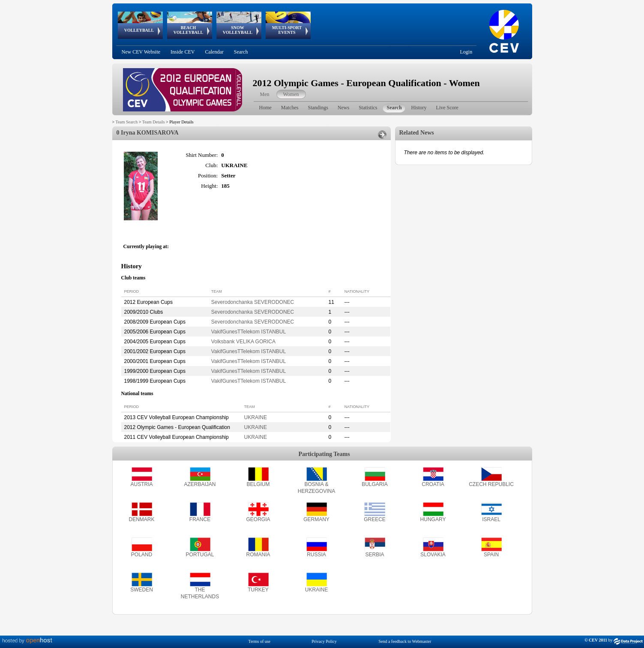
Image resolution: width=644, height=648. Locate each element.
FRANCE (200, 519)
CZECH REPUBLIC (491, 484)
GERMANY (316, 519)
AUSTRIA (141, 484)
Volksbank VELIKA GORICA (243, 342)
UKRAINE (256, 417)
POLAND (142, 555)
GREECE (375, 519)
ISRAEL (491, 519)
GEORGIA (258, 519)
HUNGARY (433, 519)
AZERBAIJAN (200, 484)
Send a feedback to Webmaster (405, 641)
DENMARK (141, 519)
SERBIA (374, 555)
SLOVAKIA (433, 555)
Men (265, 94)
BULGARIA (375, 484)
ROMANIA (258, 555)
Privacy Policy (324, 641)
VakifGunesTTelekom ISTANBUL (249, 332)
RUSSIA (316, 555)
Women (291, 94)
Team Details (154, 122)
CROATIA (433, 484)
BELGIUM (258, 484)
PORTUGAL (200, 555)
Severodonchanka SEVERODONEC (253, 302)
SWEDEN (142, 590)
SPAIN (491, 555)
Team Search (126, 122)
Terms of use (260, 641)
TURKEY (258, 590)
